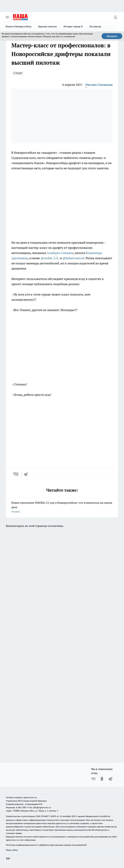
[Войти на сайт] (115, 17)
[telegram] (27, 474)
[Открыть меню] (7, 17)
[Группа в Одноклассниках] (102, 779)
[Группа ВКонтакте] (93, 779)
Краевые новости (48, 26)
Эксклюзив (95, 26)
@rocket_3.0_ (50, 258)
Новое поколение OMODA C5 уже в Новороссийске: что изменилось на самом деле (62, 507)
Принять (112, 36)
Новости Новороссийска (19, 26)
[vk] (16, 474)
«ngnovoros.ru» (30, 797)
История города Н (73, 26)
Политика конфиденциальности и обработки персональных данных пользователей (46, 845)
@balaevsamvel (73, 258)
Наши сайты (12, 850)
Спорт (18, 73)
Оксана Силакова (99, 85)
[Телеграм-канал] (111, 779)
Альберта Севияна (60, 253)
